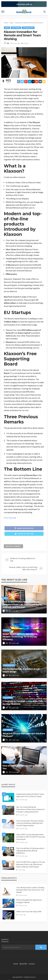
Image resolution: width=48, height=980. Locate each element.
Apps (7, 28)
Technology (28, 28)
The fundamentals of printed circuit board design (21, 670)
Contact (32, 964)
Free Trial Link (10, 518)
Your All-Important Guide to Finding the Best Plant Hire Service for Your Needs (30, 890)
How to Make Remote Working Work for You (23, 767)
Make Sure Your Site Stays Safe (29, 911)
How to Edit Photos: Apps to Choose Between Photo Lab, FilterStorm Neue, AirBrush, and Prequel (22, 604)
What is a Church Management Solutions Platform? (24, 735)
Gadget (7, 630)
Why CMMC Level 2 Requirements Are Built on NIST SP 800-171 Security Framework (31, 837)
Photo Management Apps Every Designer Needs (29, 901)
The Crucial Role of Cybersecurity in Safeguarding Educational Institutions (30, 851)
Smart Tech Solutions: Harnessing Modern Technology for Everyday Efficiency (20, 637)
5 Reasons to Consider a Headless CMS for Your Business (23, 703)
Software (16, 28)
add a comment (13, 546)
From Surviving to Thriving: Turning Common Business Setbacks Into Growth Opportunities (30, 823)
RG (8, 43)
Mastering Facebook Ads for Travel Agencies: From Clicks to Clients (30, 795)
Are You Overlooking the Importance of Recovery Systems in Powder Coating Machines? (30, 809)
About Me (23, 964)
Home (16, 964)
